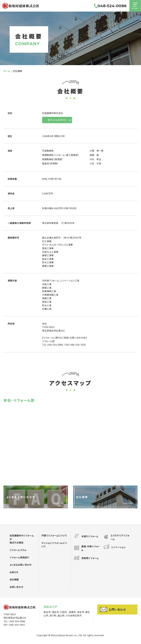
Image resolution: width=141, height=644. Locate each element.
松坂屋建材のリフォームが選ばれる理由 (22, 539)
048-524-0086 (110, 7)
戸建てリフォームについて (54, 535)
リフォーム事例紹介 (19, 557)
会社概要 (14, 579)
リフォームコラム (18, 550)
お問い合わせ (16, 587)
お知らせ (14, 572)
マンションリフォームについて (54, 545)
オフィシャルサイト (57, 120)
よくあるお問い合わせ (21, 565)
